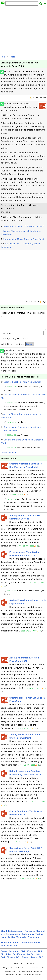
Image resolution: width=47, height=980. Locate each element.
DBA (23, 954)
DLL (3, 957)
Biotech (11, 960)
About (16, 945)
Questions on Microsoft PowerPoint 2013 (24, 226)
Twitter (11, 939)
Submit (30, 347)
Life (3, 937)
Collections (27, 945)
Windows (32, 954)
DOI (18, 960)
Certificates (19, 957)
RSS (3, 948)
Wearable (21, 939)
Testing (39, 937)
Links (38, 957)
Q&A (3, 960)
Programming (13, 937)
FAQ (41, 960)
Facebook (30, 934)
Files (9, 957)
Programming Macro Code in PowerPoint (23, 239)
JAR (40, 954)
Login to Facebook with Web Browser (22, 384)
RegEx (30, 957)
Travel (34, 960)
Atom (9, 948)
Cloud (4, 934)
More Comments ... (10, 455)
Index (37, 945)
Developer (14, 954)
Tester (4, 954)
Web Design (34, 939)
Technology (28, 937)
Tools (12, 57)
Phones (26, 960)
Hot (10, 945)
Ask (15, 948)
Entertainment (16, 934)
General (41, 934)
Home (4, 57)
